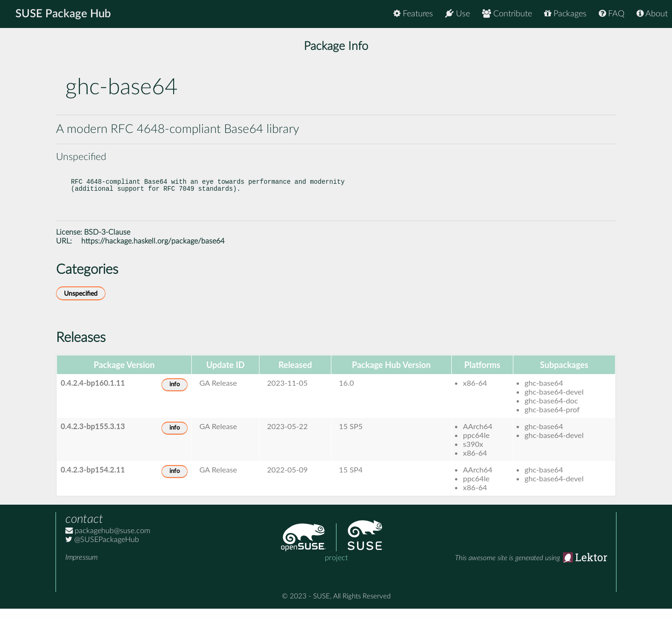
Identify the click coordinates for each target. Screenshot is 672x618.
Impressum (81, 567)
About (652, 14)
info (175, 394)
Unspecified (81, 303)
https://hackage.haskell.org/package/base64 (153, 250)
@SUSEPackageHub (102, 549)
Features (413, 14)
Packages (565, 14)
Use (458, 14)
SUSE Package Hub (63, 14)
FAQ (612, 14)
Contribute (507, 14)
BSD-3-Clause (107, 242)
